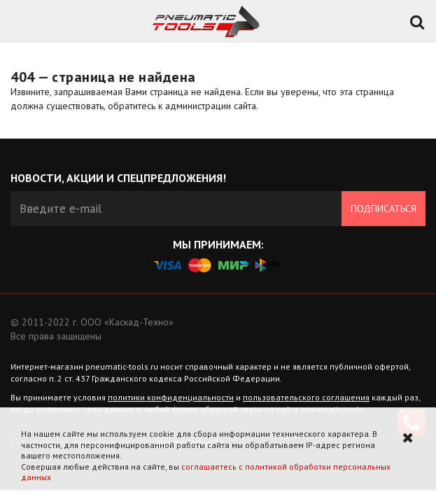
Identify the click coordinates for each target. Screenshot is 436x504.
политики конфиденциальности (171, 397)
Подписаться (384, 209)
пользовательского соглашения (306, 397)
